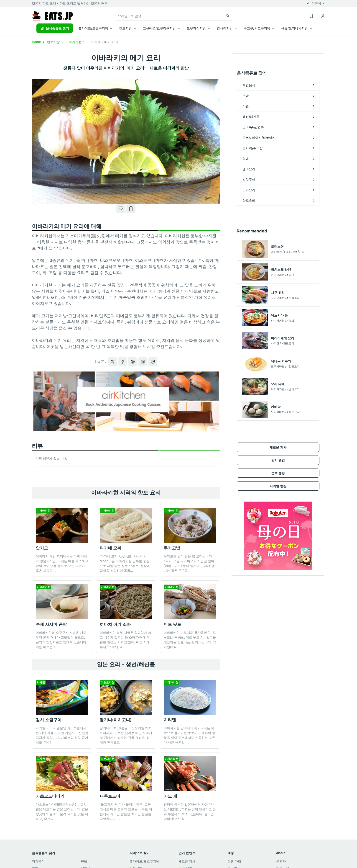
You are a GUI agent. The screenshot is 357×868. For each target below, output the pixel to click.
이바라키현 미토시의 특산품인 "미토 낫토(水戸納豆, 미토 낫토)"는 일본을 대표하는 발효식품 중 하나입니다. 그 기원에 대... (190, 640)
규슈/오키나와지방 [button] (295, 28)
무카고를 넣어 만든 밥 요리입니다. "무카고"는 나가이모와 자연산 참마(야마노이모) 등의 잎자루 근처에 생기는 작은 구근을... (189, 563)
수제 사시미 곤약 (51, 624)
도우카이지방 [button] (196, 28)
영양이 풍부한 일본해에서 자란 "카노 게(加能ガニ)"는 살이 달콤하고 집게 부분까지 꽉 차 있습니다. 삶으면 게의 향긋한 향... (190, 776)
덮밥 (84, 861)
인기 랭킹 (278, 401)
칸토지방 (55, 42)
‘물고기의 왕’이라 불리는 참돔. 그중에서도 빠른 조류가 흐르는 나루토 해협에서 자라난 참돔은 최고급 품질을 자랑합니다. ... (126, 776)
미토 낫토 (172, 624)
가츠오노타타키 (50, 796)
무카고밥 (172, 548)
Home (38, 42)
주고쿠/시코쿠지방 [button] (257, 28)
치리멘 (170, 720)
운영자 (281, 861)
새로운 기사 (278, 388)
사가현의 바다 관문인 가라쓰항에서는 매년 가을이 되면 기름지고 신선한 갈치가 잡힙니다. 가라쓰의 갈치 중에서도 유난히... (62, 735)
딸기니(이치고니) (116, 720)
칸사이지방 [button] (225, 28)
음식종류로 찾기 (55, 28)
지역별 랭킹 (278, 427)
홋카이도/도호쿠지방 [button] (93, 28)
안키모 (42, 548)
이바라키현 (76, 42)
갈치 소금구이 (49, 720)
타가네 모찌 (111, 548)
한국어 (314, 3)
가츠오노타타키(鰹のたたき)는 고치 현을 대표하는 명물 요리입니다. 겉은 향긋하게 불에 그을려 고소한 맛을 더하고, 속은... (62, 811)
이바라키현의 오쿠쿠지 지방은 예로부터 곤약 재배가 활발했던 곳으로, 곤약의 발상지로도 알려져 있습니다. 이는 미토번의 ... (61, 640)
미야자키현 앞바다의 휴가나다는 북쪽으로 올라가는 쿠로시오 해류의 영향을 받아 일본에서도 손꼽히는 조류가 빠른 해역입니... (189, 735)
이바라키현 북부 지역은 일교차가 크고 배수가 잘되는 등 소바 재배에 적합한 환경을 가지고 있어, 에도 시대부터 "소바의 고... (125, 640)
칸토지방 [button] (125, 28)
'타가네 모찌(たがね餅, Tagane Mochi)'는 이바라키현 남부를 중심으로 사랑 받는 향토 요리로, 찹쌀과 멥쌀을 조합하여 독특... (125, 563)
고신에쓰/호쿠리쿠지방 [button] (159, 28)
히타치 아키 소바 (115, 624)
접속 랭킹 (278, 414)
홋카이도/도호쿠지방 (144, 861)
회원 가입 (234, 861)
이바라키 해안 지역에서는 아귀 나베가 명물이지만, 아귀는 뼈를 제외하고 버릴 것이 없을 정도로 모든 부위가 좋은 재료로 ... (62, 563)
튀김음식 (38, 861)
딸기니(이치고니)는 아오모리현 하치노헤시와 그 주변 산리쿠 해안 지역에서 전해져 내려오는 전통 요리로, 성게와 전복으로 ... (126, 735)
